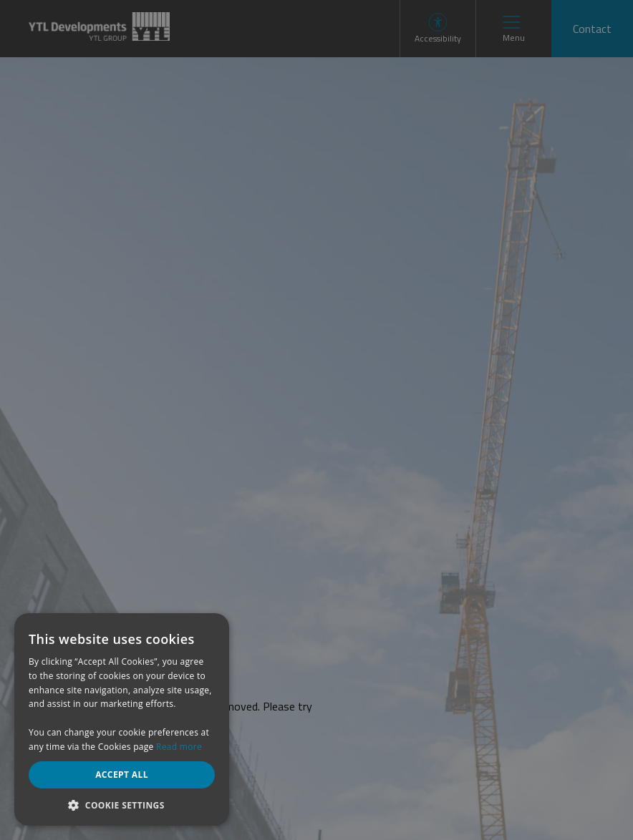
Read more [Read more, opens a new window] (179, 747)
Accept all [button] (122, 775)
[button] (122, 805)
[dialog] (316, 420)
